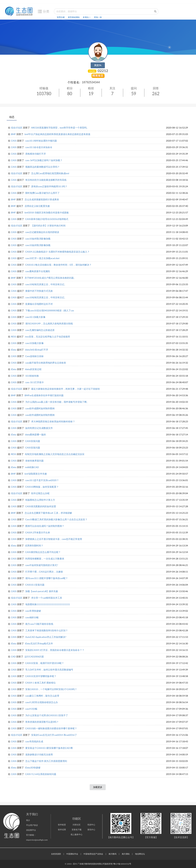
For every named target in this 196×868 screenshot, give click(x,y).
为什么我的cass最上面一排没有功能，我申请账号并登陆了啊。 (57, 402)
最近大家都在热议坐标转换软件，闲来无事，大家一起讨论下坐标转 (65, 389)
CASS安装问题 (33, 441)
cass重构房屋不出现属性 (38, 271)
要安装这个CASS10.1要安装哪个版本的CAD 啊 (49, 748)
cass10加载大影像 (34, 343)
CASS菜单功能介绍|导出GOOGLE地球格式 (47, 219)
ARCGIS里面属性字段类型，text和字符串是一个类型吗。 (60, 128)
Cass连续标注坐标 (34, 356)
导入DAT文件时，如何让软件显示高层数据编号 (49, 670)
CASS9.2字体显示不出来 (38, 532)
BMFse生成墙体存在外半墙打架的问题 (44, 395)
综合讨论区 (17, 128)
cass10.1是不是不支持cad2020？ (42, 480)
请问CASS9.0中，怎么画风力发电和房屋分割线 (49, 323)
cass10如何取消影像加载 (38, 239)
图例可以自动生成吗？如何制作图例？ (45, 526)
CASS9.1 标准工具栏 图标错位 (41, 683)
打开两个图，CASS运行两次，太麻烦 (44, 572)
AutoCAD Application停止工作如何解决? (46, 637)
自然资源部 (56, 854)
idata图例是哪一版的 (35, 434)
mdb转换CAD (32, 467)
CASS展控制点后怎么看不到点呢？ (43, 552)
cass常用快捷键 (33, 611)
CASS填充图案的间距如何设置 (41, 506)
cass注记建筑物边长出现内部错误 (42, 232)
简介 (28, 820)
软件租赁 (62, 825)
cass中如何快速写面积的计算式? (42, 565)
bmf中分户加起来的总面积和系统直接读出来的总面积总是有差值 (57, 134)
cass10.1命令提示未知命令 (39, 147)
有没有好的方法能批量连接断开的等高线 (46, 180)
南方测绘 (126, 854)
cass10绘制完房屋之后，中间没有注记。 (46, 284)
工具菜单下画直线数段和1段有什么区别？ (47, 630)
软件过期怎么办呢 (40, 493)
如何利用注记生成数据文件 (39, 428)
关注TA (98, 65)
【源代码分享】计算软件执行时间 (48, 226)
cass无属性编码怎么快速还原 (40, 330)
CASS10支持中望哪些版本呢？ (41, 676)
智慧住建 (61, 17)
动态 (12, 117)
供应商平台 (31, 830)
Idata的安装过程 (33, 369)
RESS (14, 337)
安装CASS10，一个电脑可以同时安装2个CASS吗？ (51, 689)
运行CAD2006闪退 (34, 657)
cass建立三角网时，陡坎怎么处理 (42, 696)
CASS (14, 141)
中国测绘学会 (72, 854)
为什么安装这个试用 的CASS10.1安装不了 (47, 715)
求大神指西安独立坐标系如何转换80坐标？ (53, 421)
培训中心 (91, 825)
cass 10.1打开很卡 (35, 382)
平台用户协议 (32, 825)
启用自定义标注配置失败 (37, 206)
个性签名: (74, 82)
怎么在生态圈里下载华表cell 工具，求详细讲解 (48, 513)
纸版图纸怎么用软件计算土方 (40, 500)
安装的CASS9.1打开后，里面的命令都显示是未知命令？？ (55, 650)
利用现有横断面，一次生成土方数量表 (45, 559)
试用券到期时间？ (34, 545)
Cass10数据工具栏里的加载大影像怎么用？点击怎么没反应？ (56, 519)
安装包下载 (77, 830)
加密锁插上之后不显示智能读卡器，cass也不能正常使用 (54, 539)
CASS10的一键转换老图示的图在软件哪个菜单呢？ (51, 728)
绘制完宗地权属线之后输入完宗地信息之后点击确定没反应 (55, 454)
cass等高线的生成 (34, 741)
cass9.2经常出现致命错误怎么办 (42, 702)
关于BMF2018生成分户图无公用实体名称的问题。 (50, 278)
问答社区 (77, 825)
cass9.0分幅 (31, 709)
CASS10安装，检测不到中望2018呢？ (45, 663)
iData (14, 350)
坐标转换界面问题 (34, 461)
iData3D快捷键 (33, 768)
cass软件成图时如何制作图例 (40, 408)
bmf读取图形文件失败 (36, 474)
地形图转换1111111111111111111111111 (48, 604)
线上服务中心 (77, 834)
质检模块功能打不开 (36, 154)
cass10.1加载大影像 (35, 317)
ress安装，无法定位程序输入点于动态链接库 (48, 337)
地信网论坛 (140, 854)
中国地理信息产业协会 (93, 854)
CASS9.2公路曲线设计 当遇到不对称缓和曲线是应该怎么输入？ (57, 252)
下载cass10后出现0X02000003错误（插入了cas (50, 310)
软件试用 (62, 830)
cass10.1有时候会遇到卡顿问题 (41, 141)
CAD (13, 657)
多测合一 (87, 17)
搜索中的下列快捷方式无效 (39, 291)
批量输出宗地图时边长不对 (39, 304)
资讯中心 (91, 830)
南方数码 (113, 854)
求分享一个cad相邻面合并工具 (47, 598)
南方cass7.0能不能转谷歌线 (39, 624)
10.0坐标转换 (32, 376)
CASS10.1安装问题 (35, 585)
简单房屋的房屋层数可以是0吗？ (42, 722)
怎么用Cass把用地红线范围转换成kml (50, 173)
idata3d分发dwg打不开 (37, 350)
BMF (13, 134)
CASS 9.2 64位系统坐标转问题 (41, 774)
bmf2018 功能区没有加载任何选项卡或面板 (47, 212)
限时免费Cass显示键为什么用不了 (42, 193)
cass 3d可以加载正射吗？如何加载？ (44, 160)
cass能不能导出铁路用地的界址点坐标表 (46, 363)
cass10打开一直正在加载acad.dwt (42, 258)
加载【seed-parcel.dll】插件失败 (42, 591)
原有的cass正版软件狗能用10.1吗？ (49, 186)
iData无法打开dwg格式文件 (39, 643)
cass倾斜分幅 (32, 617)
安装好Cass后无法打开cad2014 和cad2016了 (54, 735)
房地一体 (98, 17)
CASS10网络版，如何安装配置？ (42, 487)
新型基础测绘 (74, 17)
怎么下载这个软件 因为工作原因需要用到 (46, 761)
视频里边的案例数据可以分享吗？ (42, 167)
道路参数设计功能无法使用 (39, 754)
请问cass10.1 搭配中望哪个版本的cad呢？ (47, 578)
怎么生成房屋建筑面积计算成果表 (42, 199)
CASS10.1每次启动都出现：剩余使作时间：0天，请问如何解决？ (58, 265)
